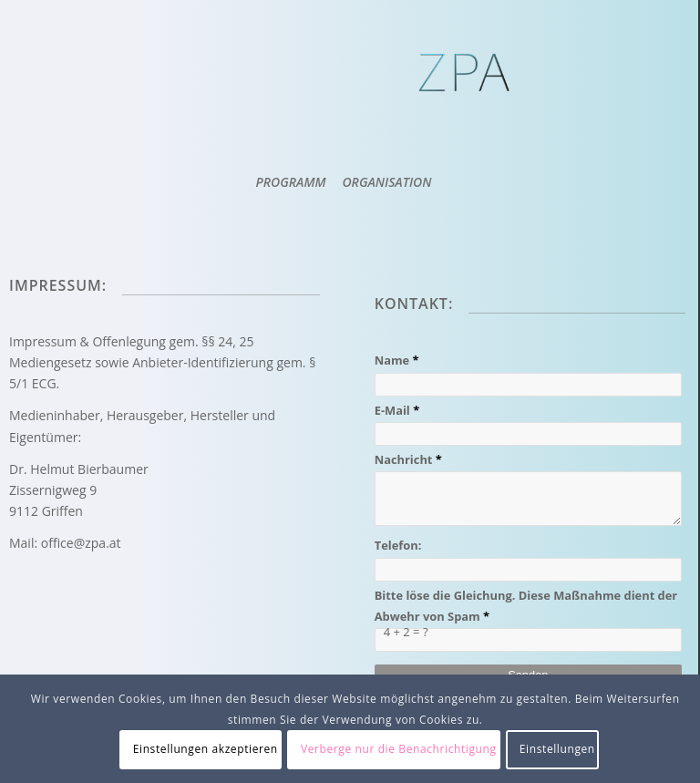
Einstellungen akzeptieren (206, 749)
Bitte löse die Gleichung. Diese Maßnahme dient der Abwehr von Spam (526, 606)
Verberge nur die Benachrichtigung (399, 749)
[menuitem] (290, 182)
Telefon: (398, 545)
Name (398, 360)
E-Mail (398, 410)
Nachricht (409, 459)
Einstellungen (557, 749)
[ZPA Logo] (467, 96)
